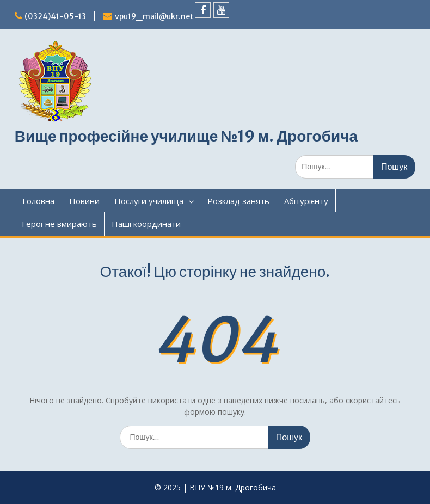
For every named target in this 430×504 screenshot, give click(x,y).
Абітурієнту (306, 201)
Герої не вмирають (59, 224)
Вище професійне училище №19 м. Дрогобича (186, 136)
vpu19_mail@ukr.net (154, 16)
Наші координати (146, 224)
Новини (84, 201)
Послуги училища (149, 201)
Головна (38, 201)
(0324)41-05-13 (55, 16)
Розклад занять (238, 201)
